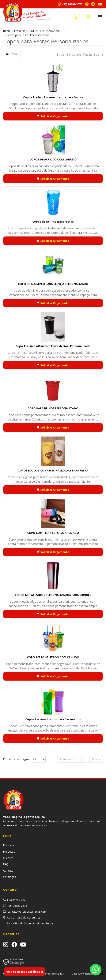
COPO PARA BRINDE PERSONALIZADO (53, 408)
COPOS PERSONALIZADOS (45, 31)
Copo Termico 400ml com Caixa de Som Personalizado (53, 346)
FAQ (6, 864)
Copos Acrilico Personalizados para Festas (53, 97)
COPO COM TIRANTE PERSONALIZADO (53, 533)
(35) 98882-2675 (72, 4)
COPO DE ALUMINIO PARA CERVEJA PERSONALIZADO (53, 284)
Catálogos (10, 877)
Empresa (9, 845)
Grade (12, 54)
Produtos (20, 31)
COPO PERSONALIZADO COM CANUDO (53, 657)
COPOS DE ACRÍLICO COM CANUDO (53, 159)
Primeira (65, 759)
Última (96, 759)
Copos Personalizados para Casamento (53, 719)
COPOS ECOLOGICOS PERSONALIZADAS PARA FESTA (53, 470)
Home (7, 31)
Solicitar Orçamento (53, 116)
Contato (8, 871)
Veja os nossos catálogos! (25, 972)
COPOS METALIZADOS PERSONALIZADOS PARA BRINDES (53, 595)
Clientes (8, 858)
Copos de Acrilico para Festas (53, 222)
